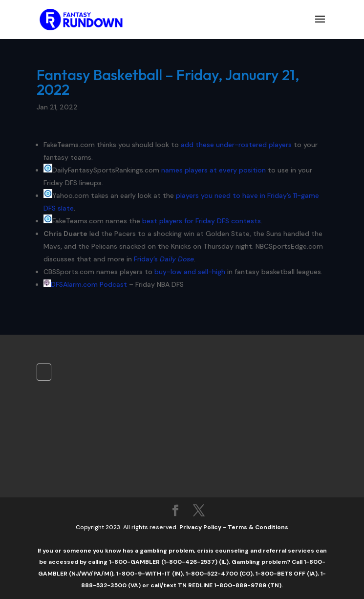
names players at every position (214, 170)
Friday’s (164, 259)
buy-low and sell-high (190, 272)
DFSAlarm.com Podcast (89, 284)
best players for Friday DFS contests (202, 221)
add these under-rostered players (236, 145)
